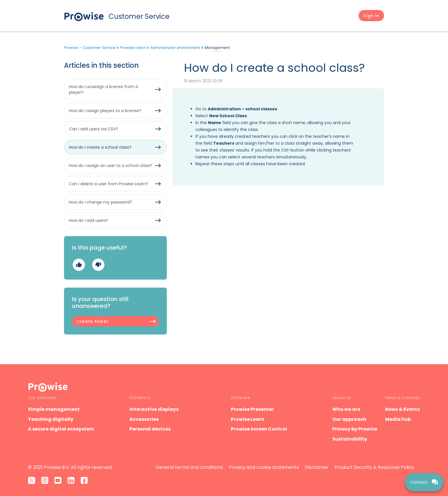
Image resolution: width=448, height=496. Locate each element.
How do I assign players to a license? (105, 111)
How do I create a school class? (100, 147)
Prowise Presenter (252, 409)
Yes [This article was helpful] (79, 265)
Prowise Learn (133, 48)
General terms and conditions (189, 467)
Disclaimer (317, 467)
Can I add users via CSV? (93, 129)
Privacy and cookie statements (264, 467)
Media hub (398, 419)
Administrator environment (175, 48)
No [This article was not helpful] (98, 265)
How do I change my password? (100, 202)
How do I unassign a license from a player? (103, 89)
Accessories (144, 419)
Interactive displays (154, 409)
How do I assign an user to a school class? (110, 166)
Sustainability (350, 439)
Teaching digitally (51, 419)
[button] (371, 16)
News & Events (402, 409)
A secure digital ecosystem (61, 429)
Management (217, 48)
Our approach (349, 419)
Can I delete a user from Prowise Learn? (108, 184)
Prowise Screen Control (259, 429)
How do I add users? (89, 220)
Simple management (54, 409)
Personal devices (150, 429)
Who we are (346, 409)
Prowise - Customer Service (90, 48)
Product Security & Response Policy (374, 467)
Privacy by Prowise (355, 429)
